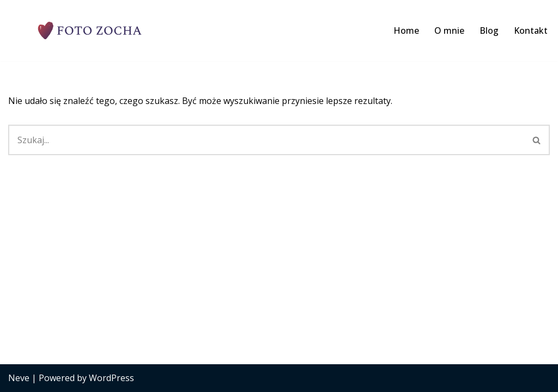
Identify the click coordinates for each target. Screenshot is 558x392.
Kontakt (531, 30)
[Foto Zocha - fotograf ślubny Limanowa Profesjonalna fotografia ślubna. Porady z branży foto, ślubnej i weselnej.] (90, 30)
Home (406, 30)
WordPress (111, 378)
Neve (19, 378)
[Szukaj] (266, 140)
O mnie (449, 30)
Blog (489, 30)
